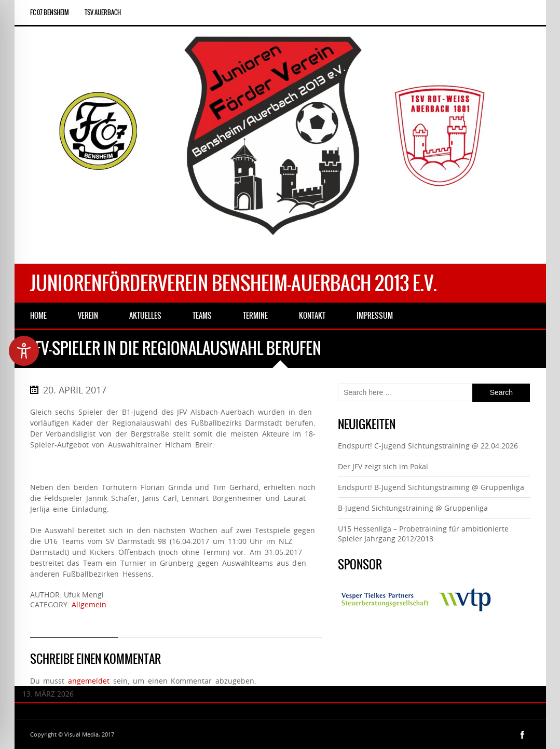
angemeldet (89, 681)
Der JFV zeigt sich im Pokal (383, 466)
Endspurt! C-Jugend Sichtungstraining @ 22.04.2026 (428, 446)
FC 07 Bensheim (50, 12)
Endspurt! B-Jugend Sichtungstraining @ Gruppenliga (431, 487)
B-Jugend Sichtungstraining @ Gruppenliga (413, 508)
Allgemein (89, 604)
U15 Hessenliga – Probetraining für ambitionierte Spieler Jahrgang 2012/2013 (423, 534)
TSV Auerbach (103, 12)
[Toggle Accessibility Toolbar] (24, 351)
